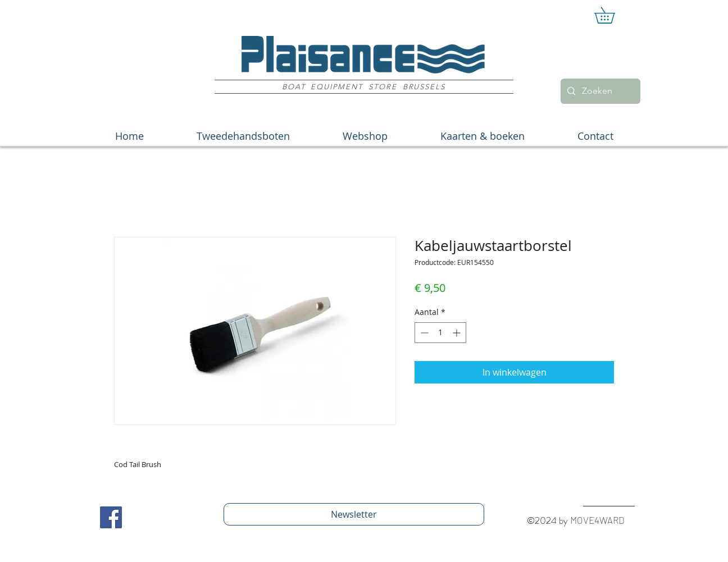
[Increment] (458, 333)
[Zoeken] (599, 91)
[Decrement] (423, 333)
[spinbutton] (440, 333)
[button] (613, 15)
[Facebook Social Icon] (111, 517)
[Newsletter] (354, 514)
